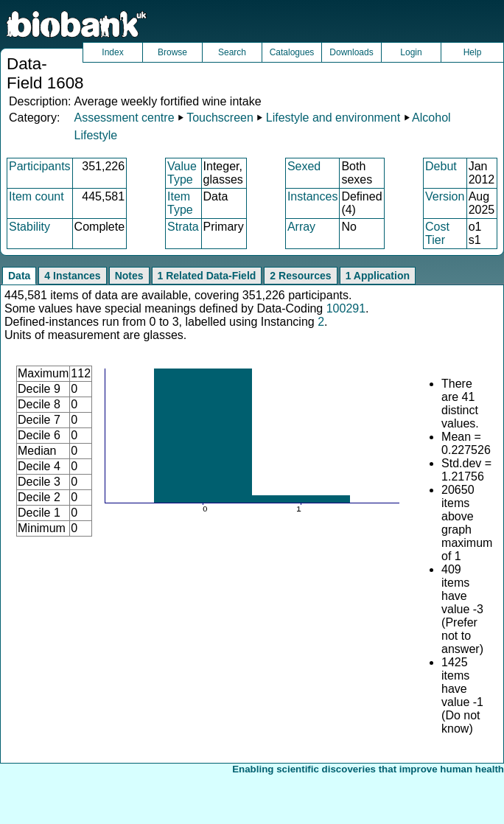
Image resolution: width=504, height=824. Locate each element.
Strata (183, 227)
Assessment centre (124, 118)
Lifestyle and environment (333, 118)
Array (301, 227)
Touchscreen (220, 118)
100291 (346, 308)
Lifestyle (95, 135)
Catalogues (292, 52)
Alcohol (431, 118)
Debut (441, 166)
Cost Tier (437, 233)
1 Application (378, 276)
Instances (312, 196)
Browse (172, 52)
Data (19, 276)
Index (112, 52)
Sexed (304, 166)
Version (445, 196)
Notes (129, 276)
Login (411, 52)
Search (232, 52)
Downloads (351, 52)
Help (473, 52)
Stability (29, 227)
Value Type (182, 173)
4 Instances (72, 276)
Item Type (180, 203)
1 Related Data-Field (207, 276)
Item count (36, 196)
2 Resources (300, 276)
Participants (40, 166)
